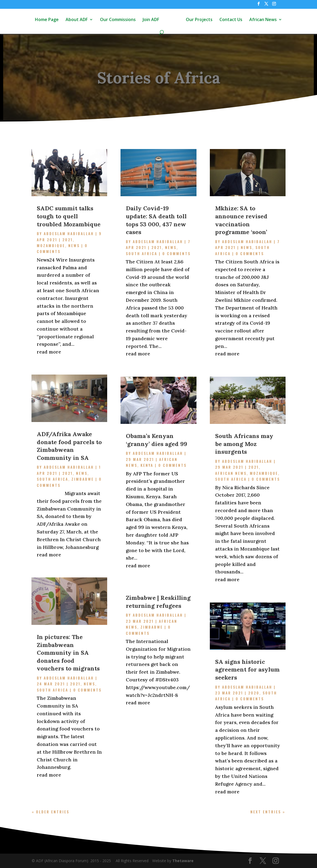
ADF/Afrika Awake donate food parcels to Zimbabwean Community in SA (69, 446)
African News (263, 20)
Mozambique (51, 245)
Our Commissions (118, 20)
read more (49, 352)
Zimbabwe (83, 479)
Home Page (47, 20)
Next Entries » (268, 812)
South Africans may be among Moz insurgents (244, 444)
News (74, 245)
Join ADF (151, 20)
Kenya (147, 465)
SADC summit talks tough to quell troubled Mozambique (69, 216)
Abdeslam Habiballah (69, 233)
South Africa (53, 479)
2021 (68, 240)
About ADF (77, 20)
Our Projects (199, 20)
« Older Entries (51, 812)
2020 (254, 693)
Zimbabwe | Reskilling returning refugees (158, 602)
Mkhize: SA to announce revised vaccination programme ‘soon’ (241, 220)
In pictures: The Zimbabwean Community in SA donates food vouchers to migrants (68, 653)
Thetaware (183, 861)
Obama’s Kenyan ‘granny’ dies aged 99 (157, 440)
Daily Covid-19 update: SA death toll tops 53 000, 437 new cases (156, 220)
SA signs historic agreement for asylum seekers (247, 670)
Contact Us (231, 20)
